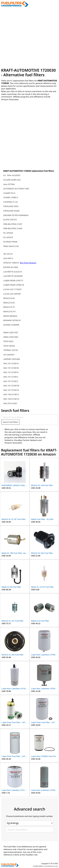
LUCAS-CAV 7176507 (12, 289)
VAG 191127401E (11, 372)
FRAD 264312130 (11, 246)
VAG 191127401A (11, 363)
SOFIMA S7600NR (11, 325)
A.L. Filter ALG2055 (12, 175)
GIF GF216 (8, 254)
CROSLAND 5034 (11, 206)
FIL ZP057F (8, 237)
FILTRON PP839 (10, 242)
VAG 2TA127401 (10, 403)
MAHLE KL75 (9, 307)
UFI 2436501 (9, 355)
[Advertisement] (29, 38)
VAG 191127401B (11, 368)
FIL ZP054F (8, 233)
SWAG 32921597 (11, 332)
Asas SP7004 (9, 184)
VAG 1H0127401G (11, 399)
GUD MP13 (8, 258)
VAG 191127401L (11, 381)
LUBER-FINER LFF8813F (14, 285)
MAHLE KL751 (10, 311)
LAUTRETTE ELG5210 (13, 272)
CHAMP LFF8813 (11, 197)
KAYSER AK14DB (11, 267)
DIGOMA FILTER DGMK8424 (16, 215)
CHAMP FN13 (9, 193)
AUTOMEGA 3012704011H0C (16, 189)
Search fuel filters (11, 422)
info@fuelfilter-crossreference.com (45, 866)
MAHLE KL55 (9, 303)
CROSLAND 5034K (11, 211)
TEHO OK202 (9, 346)
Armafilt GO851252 (12, 180)
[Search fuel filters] (29, 417)
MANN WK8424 (10, 316)
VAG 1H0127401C (11, 394)
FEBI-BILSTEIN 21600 (13, 228)
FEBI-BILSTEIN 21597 (13, 224)
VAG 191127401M (11, 386)
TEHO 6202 (8, 341)
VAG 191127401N (11, 390)
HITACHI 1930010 (11, 263)
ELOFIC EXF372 (10, 220)
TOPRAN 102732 (11, 350)
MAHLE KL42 (9, 298)
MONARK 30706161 (12, 320)
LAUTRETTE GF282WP (13, 276)
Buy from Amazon (28, 263)
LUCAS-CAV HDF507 (12, 294)
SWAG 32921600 (11, 337)
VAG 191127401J (11, 377)
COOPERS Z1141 (11, 202)
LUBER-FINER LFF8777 (13, 281)
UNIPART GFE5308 (12, 359)
